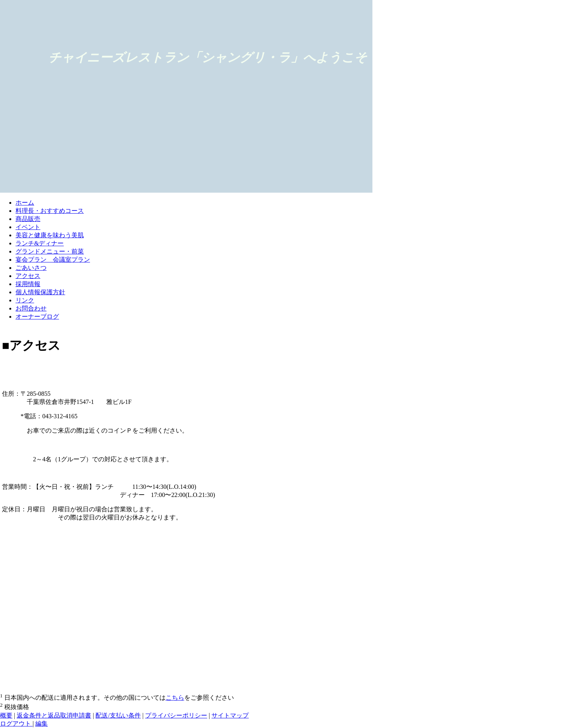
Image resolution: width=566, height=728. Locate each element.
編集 (42, 724)
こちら (175, 698)
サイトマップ (230, 715)
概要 (6, 715)
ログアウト (16, 724)
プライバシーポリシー (176, 715)
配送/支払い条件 (118, 715)
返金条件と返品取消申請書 (54, 715)
